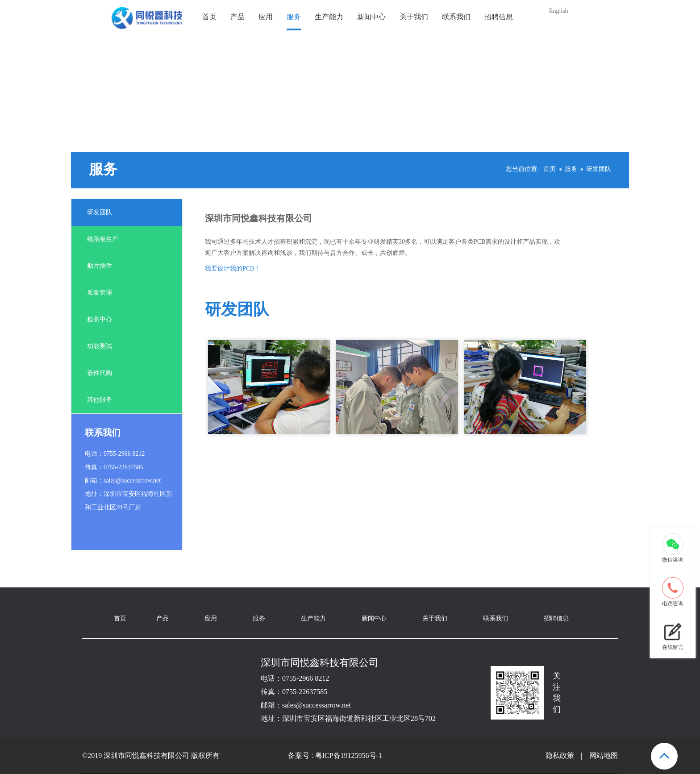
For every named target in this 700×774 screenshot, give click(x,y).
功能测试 (100, 346)
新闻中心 (371, 17)
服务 (294, 17)
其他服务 (100, 400)
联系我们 (456, 17)
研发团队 (599, 169)
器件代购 (100, 373)
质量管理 (100, 293)
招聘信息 (499, 17)
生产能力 (329, 17)
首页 (209, 17)
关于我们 (414, 17)
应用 (266, 17)
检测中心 (100, 319)
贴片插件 (100, 266)
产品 (237, 17)
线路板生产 (103, 239)
